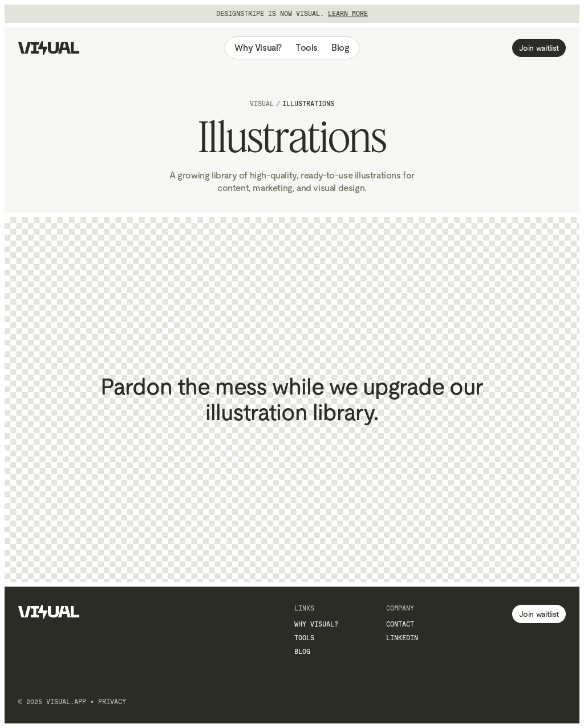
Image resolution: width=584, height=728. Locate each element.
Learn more (348, 14)
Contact (400, 624)
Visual (262, 104)
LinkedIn (402, 638)
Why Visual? (258, 48)
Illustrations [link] (308, 104)
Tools (307, 48)
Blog (340, 48)
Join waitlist (539, 48)
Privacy (112, 702)
